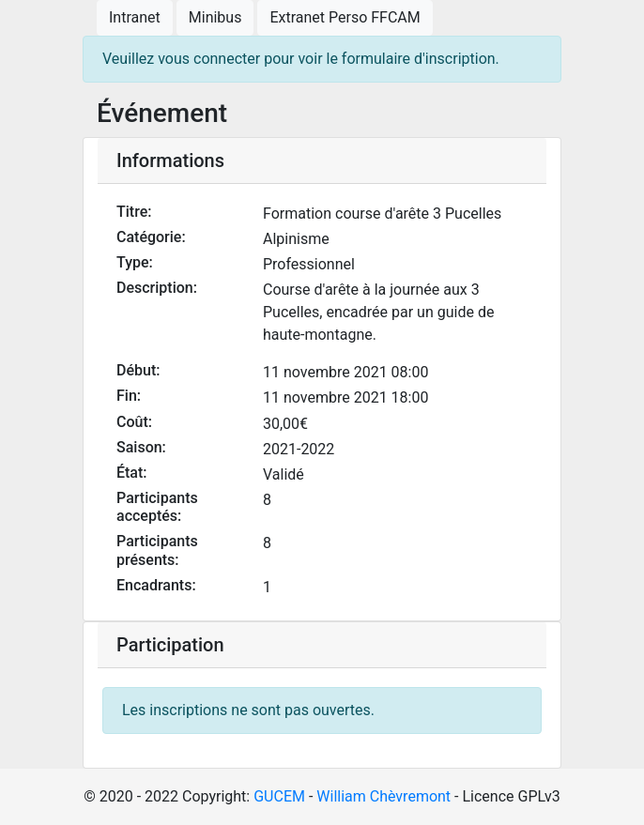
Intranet (135, 17)
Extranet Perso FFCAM (345, 17)
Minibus (215, 17)
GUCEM (279, 796)
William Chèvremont (383, 796)
